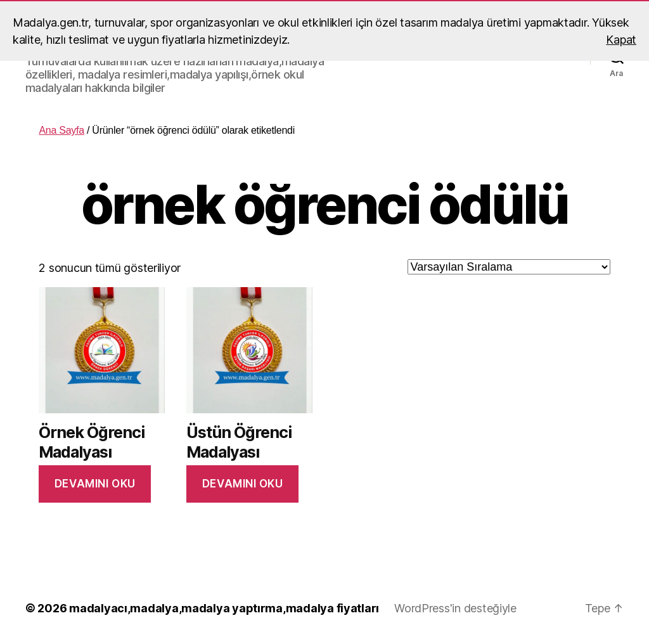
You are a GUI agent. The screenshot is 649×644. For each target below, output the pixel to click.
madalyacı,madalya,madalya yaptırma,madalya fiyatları (224, 608)
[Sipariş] (509, 267)
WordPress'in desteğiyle (455, 608)
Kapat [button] (621, 40)
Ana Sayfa (61, 130)
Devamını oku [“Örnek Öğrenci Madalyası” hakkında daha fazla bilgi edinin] (95, 484)
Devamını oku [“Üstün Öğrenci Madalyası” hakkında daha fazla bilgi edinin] (243, 484)
